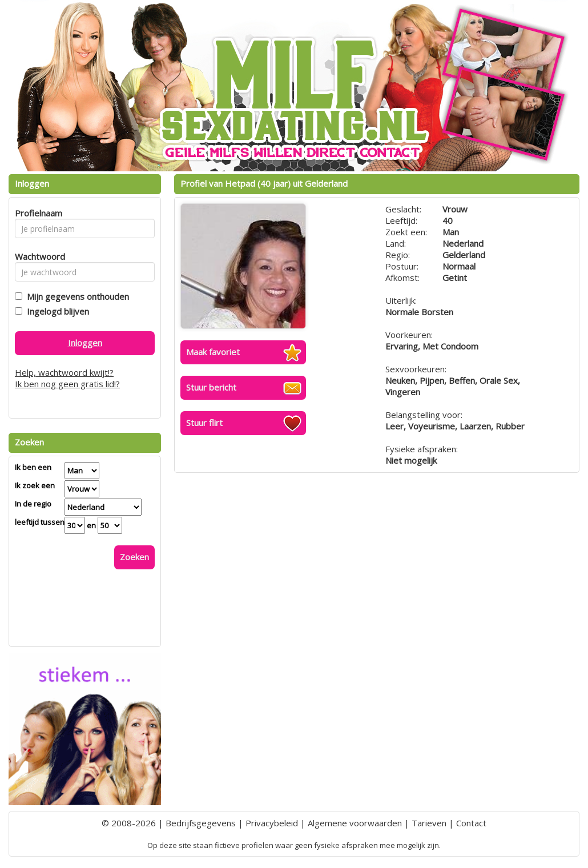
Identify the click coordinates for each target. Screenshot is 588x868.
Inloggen (85, 343)
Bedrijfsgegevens (201, 823)
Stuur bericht (211, 387)
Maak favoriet (213, 352)
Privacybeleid (272, 823)
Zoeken (134, 557)
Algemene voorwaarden (355, 823)
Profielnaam (37, 213)
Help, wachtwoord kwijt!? (64, 372)
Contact (471, 823)
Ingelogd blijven (56, 311)
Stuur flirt (204, 423)
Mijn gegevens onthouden (76, 296)
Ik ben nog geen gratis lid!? (67, 384)
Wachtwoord (37, 256)
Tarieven (429, 823)
